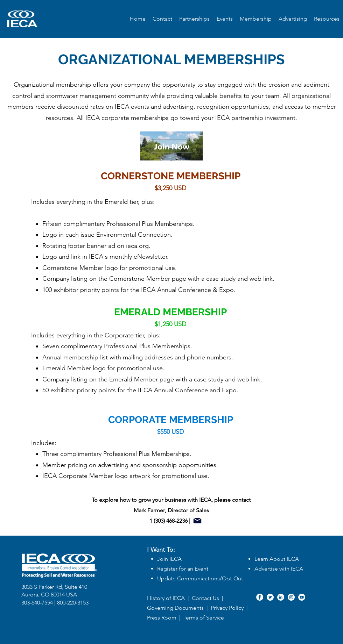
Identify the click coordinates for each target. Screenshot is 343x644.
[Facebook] (260, 597)
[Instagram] (291, 597)
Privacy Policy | (230, 608)
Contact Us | (208, 598)
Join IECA (169, 559)
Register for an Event (183, 569)
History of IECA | (168, 598)
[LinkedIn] (281, 597)
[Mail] (197, 521)
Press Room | (165, 618)
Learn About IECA (277, 559)
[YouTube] (302, 597)
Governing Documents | (179, 608)
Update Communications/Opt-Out (200, 578)
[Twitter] (270, 597)
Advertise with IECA (279, 569)
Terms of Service (204, 618)
